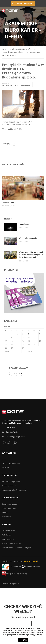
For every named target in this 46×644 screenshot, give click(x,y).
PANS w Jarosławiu (30, 561)
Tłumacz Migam (16, 566)
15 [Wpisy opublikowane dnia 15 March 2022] (12, 341)
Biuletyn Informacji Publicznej (14, 574)
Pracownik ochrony (10, 203)
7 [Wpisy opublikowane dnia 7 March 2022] (6, 337)
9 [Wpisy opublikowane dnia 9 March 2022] (17, 337)
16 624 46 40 (11, 428)
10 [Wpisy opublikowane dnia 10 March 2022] (23, 337)
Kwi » (30, 352)
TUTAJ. (20, 129)
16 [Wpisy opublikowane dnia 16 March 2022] (18, 341)
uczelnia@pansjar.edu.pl (16, 437)
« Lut (7, 352)
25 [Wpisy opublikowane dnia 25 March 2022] (29, 344)
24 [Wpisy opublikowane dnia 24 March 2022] (23, 344)
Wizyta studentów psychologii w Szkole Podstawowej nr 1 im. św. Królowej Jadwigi (32, 255)
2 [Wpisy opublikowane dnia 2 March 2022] (17, 334)
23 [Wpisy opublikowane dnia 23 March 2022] (18, 344)
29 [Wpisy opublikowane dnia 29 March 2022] (12, 348)
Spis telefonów (12, 432)
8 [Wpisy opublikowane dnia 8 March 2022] (11, 337)
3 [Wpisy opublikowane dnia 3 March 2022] (23, 334)
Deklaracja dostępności (10, 584)
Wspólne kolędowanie (28, 238)
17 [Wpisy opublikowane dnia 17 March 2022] (23, 341)
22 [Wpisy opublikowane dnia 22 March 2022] (12, 344)
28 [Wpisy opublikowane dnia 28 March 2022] (6, 348)
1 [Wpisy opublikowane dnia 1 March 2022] (11, 334)
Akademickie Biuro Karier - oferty (16, 86)
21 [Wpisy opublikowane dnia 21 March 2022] (6, 344)
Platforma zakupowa (31, 566)
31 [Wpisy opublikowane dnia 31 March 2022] (23, 348)
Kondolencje (24, 224)
